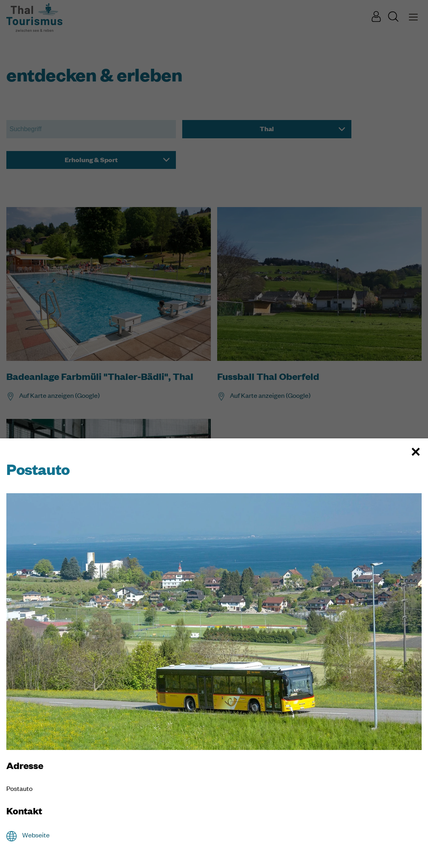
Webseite (36, 835)
